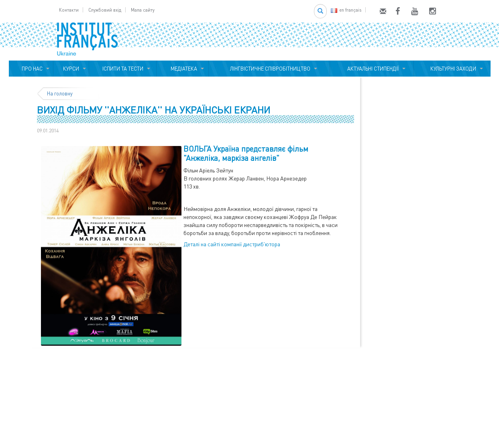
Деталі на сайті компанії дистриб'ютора (232, 244)
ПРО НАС (31, 69)
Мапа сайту (143, 10)
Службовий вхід (105, 10)
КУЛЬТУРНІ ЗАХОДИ (452, 69)
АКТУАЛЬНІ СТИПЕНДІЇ (372, 69)
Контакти (69, 10)
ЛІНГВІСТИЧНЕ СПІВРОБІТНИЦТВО (269, 69)
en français (346, 10)
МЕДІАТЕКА (183, 69)
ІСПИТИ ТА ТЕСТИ (123, 69)
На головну (60, 93)
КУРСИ (71, 69)
